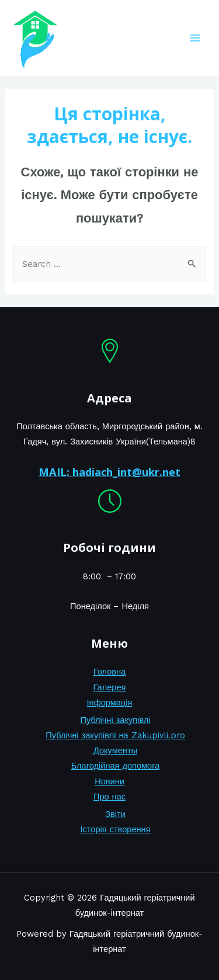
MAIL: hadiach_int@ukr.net (109, 472)
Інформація (110, 703)
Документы (115, 750)
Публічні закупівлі (115, 720)
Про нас (109, 797)
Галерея (110, 687)
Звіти (115, 814)
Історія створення (115, 829)
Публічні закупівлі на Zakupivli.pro (115, 735)
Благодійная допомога (116, 766)
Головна (109, 672)
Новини (109, 781)
